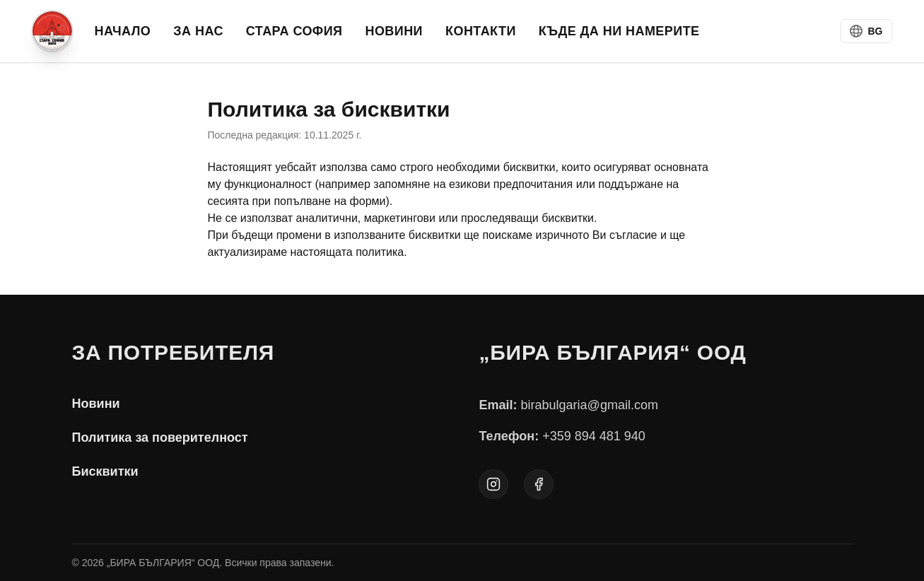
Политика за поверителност (160, 438)
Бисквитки (105, 471)
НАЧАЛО (123, 31)
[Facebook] (539, 484)
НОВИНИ (394, 31)
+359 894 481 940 (594, 436)
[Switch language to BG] (866, 31)
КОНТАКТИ (481, 31)
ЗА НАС (198, 31)
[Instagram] (493, 484)
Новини (96, 404)
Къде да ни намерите (619, 31)
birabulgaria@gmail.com (590, 405)
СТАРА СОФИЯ (294, 31)
